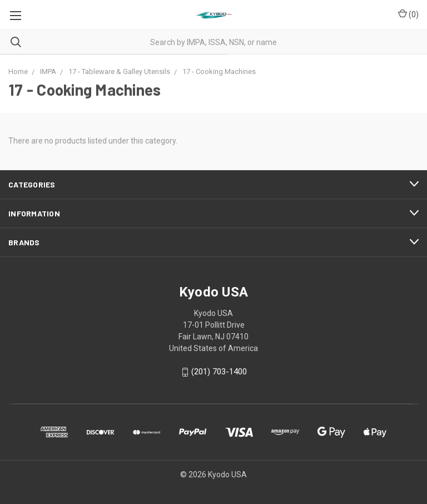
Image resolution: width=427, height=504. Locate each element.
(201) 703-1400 (219, 372)
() (408, 14)
